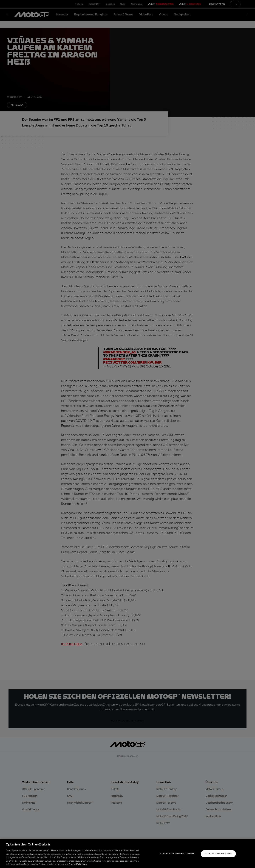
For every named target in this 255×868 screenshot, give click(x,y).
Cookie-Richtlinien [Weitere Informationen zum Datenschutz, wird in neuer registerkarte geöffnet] (78, 864)
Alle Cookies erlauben (218, 854)
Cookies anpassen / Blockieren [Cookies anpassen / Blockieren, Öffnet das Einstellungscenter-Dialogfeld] (177, 854)
